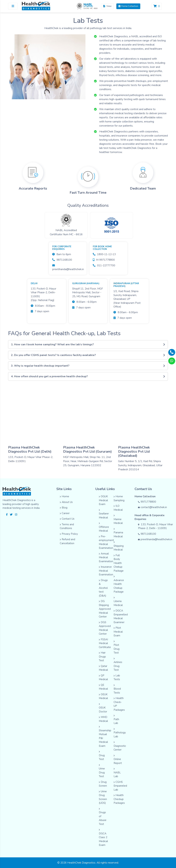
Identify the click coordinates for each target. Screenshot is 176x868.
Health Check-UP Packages (119, 704)
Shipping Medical (119, 546)
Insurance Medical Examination (106, 571)
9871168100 (147, 534)
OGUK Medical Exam (103, 500)
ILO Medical (118, 508)
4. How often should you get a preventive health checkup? (88, 376)
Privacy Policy (69, 534)
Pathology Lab (120, 733)
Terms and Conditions (67, 526)
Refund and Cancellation (67, 541)
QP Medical (103, 677)
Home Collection (128, 6)
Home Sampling (119, 498)
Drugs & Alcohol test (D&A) (103, 588)
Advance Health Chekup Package (119, 585)
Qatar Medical (103, 668)
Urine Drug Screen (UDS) (103, 797)
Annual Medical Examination (106, 557)
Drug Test (102, 756)
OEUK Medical (103, 696)
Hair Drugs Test (102, 657)
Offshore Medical (104, 527)
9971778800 (147, 502)
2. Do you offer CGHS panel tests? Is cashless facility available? (88, 355)
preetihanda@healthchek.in (155, 539)
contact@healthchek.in (152, 507)
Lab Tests (117, 677)
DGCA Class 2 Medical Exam (103, 838)
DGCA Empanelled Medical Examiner (121, 616)
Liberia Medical (118, 602)
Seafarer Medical (104, 514)
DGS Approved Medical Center (105, 628)
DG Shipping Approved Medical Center (105, 609)
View (107, 6)
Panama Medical (118, 533)
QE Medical (103, 687)
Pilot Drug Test (117, 648)
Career (65, 513)
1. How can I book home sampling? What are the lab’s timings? (88, 344)
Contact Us (67, 519)
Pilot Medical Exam (118, 632)
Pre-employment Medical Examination (106, 542)
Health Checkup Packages (119, 799)
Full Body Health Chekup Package (119, 563)
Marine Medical (118, 520)
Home (64, 496)
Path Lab (116, 720)
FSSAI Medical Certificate (105, 643)
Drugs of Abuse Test (103, 817)
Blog (64, 508)
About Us (66, 502)
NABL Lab (117, 773)
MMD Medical (103, 719)
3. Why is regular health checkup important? (88, 366)
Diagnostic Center (120, 746)
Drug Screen (103, 784)
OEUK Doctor (103, 708)
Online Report (118, 760)
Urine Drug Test (102, 771)
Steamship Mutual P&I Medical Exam (105, 737)
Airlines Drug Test (118, 665)
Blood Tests (117, 689)
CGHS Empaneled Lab (120, 786)
